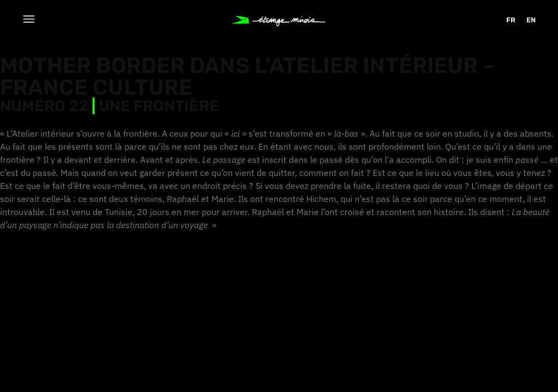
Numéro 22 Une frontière (110, 106)
